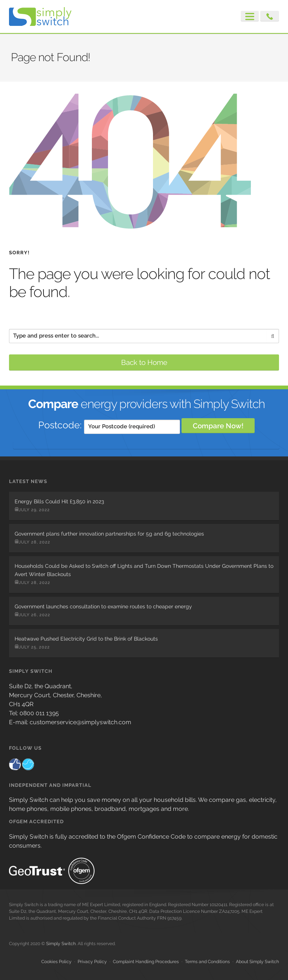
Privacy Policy (92, 962)
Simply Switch (61, 944)
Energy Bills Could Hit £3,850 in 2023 (59, 501)
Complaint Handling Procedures (146, 962)
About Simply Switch (257, 962)
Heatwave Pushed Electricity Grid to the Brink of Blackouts (86, 639)
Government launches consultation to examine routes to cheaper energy (103, 606)
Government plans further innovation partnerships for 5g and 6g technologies (109, 534)
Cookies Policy (56, 962)
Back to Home (144, 362)
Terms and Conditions (207, 962)
